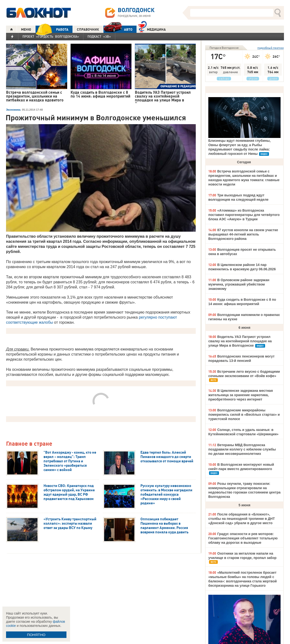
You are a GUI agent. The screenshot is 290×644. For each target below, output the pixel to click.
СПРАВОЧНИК (88, 29)
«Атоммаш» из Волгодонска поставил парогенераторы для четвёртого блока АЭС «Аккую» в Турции (244, 215)
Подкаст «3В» (99, 36)
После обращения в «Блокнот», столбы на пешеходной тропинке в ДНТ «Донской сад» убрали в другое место (242, 519)
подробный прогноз (271, 48)
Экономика (13, 110)
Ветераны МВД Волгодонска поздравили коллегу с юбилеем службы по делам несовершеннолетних (242, 449)
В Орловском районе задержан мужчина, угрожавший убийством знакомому (239, 284)
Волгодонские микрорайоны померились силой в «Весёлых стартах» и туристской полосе (244, 415)
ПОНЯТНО (36, 635)
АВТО (118, 29)
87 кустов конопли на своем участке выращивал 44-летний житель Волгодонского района (243, 234)
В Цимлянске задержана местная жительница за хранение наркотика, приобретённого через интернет (241, 395)
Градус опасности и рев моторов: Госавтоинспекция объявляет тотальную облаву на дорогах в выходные (243, 538)
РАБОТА (52, 29)
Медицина (152, 29)
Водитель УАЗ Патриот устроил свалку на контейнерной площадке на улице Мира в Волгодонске (240, 341)
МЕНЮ (26, 29)
